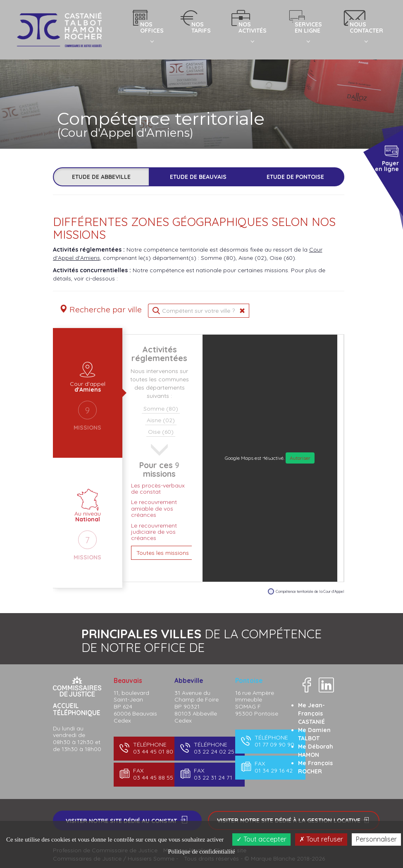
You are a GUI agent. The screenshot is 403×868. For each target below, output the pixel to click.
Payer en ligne (386, 158)
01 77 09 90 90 (270, 741)
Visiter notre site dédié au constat (127, 820)
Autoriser (300, 458)
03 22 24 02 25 (209, 748)
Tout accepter (261, 839)
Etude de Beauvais (198, 177)
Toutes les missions (163, 553)
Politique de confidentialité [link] (201, 851)
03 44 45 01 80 (148, 748)
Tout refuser (321, 839)
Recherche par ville (100, 309)
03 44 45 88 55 (148, 774)
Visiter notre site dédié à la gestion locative (294, 820)
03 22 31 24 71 (209, 774)
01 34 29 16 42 (270, 767)
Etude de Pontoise (295, 177)
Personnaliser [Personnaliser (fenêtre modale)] (376, 839)
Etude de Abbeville (101, 177)
